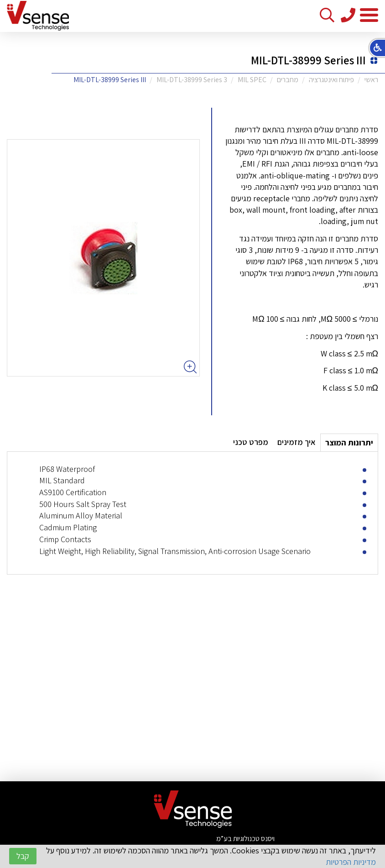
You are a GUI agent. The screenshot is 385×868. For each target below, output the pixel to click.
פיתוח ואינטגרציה (331, 80)
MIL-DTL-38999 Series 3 (192, 80)
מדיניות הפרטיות (351, 862)
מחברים (288, 80)
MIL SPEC (252, 80)
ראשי (371, 80)
